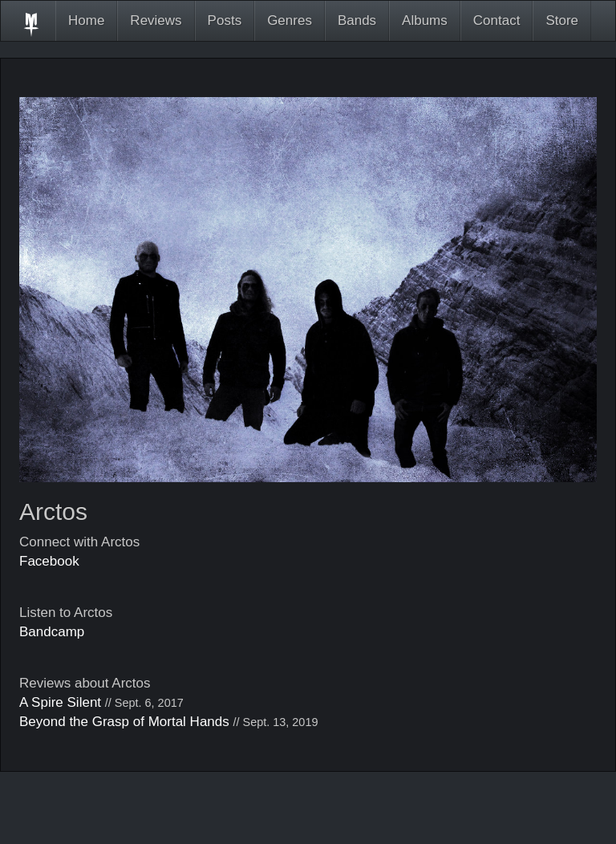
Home (86, 20)
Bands (357, 20)
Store (562, 20)
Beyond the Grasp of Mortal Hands (124, 722)
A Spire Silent (60, 702)
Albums (425, 20)
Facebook (49, 561)
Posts (225, 20)
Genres (290, 20)
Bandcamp (52, 632)
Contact (497, 20)
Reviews (156, 20)
